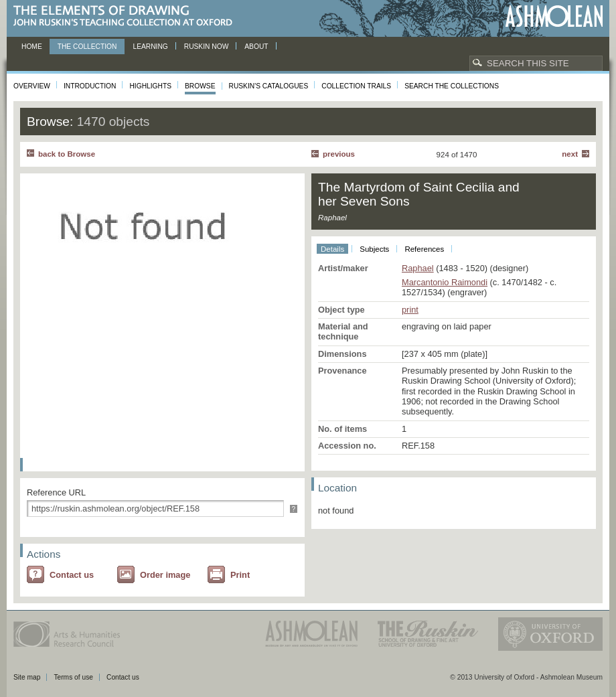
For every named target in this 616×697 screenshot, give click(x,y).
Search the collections (452, 86)
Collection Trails (356, 86)
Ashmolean (554, 16)
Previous (339, 154)
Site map (27, 677)
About (256, 47)
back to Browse (67, 154)
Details (332, 249)
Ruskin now (207, 47)
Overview (32, 86)
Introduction (90, 86)
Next (570, 154)
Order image (165, 575)
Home (32, 47)
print (410, 310)
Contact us (72, 575)
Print (240, 575)
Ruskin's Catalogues (269, 86)
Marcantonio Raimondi (445, 282)
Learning (150, 47)
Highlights (150, 86)
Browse (200, 86)
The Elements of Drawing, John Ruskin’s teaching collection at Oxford (127, 16)
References (424, 249)
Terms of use (73, 677)
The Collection (87, 47)
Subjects (374, 249)
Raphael (418, 268)
